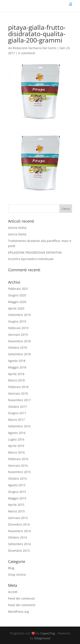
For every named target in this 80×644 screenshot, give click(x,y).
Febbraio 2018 (18, 387)
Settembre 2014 (19, 544)
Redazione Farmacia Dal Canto (34, 48)
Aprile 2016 (16, 446)
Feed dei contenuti (21, 598)
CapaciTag (48, 633)
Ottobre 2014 (17, 537)
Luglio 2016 (16, 439)
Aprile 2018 (16, 374)
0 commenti (27, 53)
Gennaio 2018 (18, 393)
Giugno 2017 (17, 413)
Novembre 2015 (19, 472)
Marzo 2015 (16, 511)
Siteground (42, 638)
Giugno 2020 (17, 295)
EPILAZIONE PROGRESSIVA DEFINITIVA (35, 252)
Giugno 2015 (17, 492)
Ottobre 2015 (17, 478)
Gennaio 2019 (18, 335)
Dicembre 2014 (19, 524)
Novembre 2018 (19, 341)
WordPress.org (19, 612)
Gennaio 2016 (18, 466)
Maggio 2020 (17, 302)
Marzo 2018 (16, 380)
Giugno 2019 (17, 321)
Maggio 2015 (17, 498)
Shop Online (17, 575)
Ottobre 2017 (17, 407)
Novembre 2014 (19, 531)
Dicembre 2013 (19, 551)
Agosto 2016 (17, 433)
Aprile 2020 (16, 308)
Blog (11, 568)
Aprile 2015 (16, 505)
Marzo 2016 (16, 452)
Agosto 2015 (17, 485)
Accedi (13, 592)
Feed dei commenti (22, 605)
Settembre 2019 (19, 315)
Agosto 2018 (17, 361)
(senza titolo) (17, 228)
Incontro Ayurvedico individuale (31, 259)
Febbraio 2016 (18, 459)
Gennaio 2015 (18, 518)
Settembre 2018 (19, 354)
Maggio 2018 (17, 367)
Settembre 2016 (19, 426)
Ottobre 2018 (17, 348)
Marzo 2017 (16, 420)
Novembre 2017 (19, 400)
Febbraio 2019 (18, 328)
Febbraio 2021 (18, 289)
